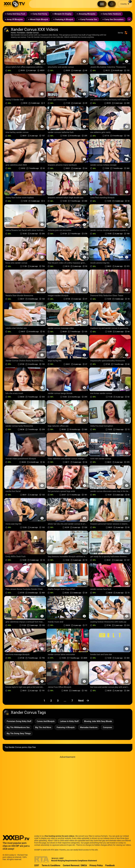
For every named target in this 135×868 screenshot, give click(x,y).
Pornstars (21, 33)
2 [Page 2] (51, 701)
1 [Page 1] (44, 701)
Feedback (110, 865)
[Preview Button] (42, 61)
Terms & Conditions (51, 865)
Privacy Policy (96, 865)
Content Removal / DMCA (75, 865)
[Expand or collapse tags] (129, 19)
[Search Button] (112, 4)
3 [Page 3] (58, 701)
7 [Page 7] (72, 701)
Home (13, 33)
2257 (37, 865)
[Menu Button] (102, 4)
